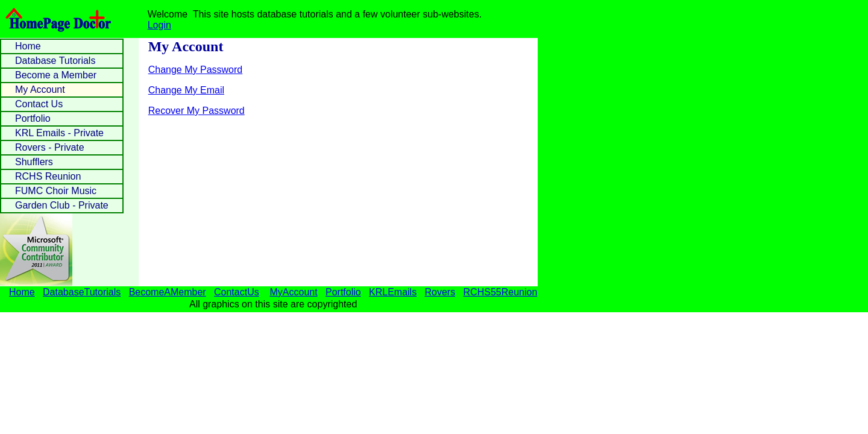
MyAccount (294, 292)
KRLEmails (393, 292)
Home (28, 46)
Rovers (440, 292)
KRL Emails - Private (59, 133)
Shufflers (34, 162)
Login (159, 25)
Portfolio (33, 118)
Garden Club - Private (62, 205)
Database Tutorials (55, 61)
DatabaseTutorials (82, 292)
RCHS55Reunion (501, 292)
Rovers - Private (50, 147)
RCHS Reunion (48, 176)
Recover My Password (197, 111)
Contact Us (39, 104)
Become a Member (56, 75)
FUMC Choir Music (56, 191)
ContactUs (237, 292)
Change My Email (186, 90)
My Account (40, 90)
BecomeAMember (168, 292)
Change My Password (196, 70)
